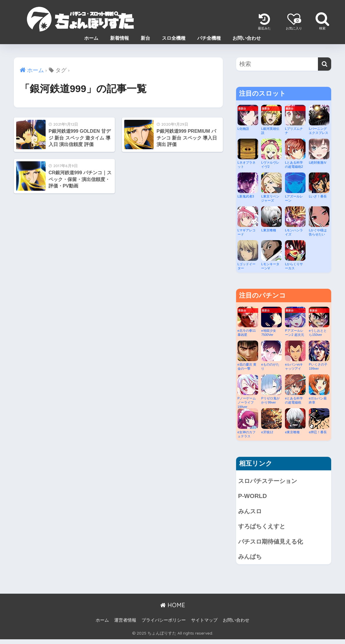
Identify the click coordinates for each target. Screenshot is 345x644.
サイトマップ (204, 625)
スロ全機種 (174, 38)
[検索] (325, 64)
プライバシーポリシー (164, 625)
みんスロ (252, 513)
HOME (173, 610)
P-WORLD (254, 497)
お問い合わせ (247, 38)
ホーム (91, 38)
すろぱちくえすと (265, 529)
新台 (145, 38)
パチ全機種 (209, 38)
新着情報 (120, 38)
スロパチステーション (272, 481)
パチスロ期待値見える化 (275, 545)
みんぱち (252, 561)
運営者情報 (125, 625)
